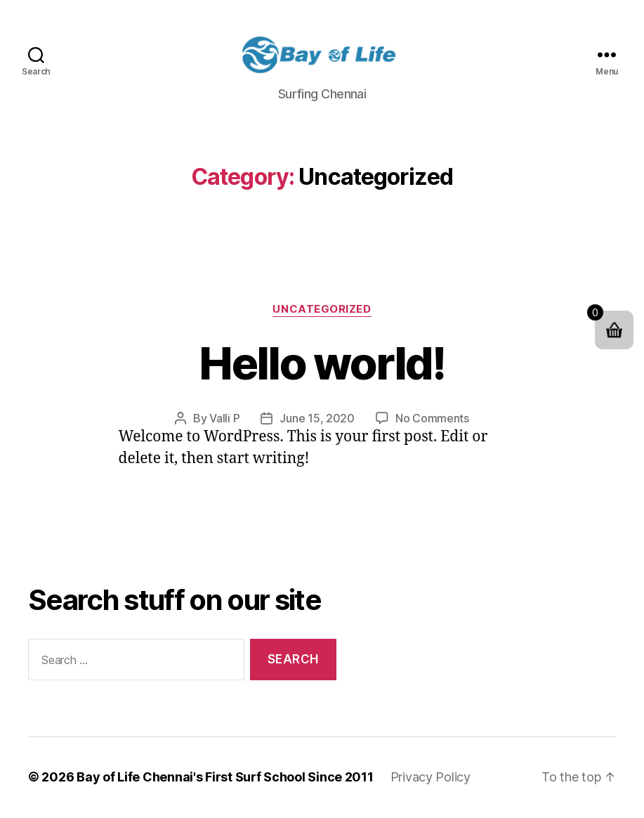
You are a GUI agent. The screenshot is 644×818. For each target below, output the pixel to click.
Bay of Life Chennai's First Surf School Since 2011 (225, 778)
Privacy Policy (431, 778)
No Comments (432, 420)
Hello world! (322, 364)
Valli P (224, 420)
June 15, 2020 (317, 420)
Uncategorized (322, 310)
